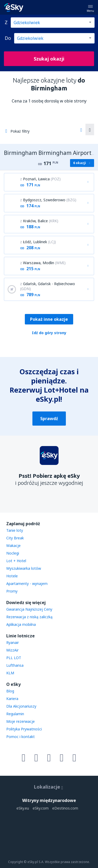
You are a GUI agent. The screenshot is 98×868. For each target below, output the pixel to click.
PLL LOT (14, 658)
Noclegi (13, 553)
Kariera (12, 699)
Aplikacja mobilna (21, 624)
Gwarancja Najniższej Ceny (29, 609)
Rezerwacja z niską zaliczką (29, 617)
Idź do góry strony (49, 333)
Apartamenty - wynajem (27, 584)
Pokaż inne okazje (49, 319)
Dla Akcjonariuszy (21, 706)
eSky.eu (23, 808)
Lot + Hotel (16, 561)
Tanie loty (15, 530)
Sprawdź (49, 419)
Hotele (12, 576)
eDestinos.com (65, 808)
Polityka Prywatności (24, 729)
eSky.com (41, 808)
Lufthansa (15, 665)
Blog (10, 691)
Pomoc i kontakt (21, 737)
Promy (12, 591)
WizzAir (12, 650)
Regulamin (15, 714)
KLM (10, 673)
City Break (15, 538)
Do (8, 38)
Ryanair (13, 642)
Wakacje (13, 546)
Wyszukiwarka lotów (24, 568)
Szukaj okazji (49, 59)
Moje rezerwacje (21, 721)
